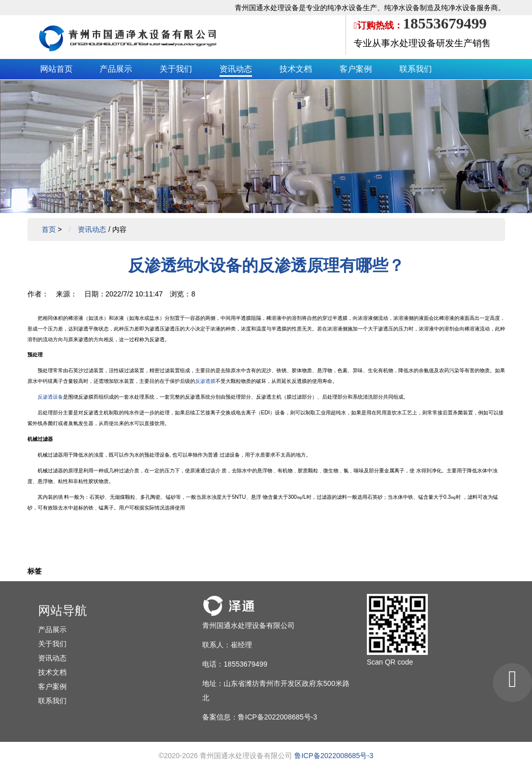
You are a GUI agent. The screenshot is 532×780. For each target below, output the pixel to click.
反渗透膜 (205, 381)
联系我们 (416, 69)
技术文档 (296, 69)
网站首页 (56, 69)
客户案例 (356, 69)
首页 (49, 229)
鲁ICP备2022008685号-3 (334, 756)
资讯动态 (236, 69)
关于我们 (176, 69)
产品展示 (116, 69)
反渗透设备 (50, 397)
